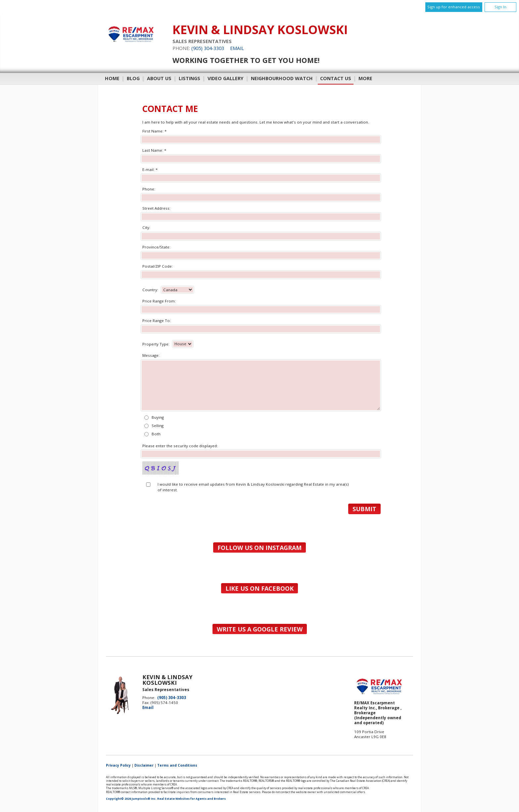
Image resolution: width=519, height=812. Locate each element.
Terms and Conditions (177, 765)
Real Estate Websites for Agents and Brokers (191, 799)
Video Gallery (226, 78)
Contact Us (336, 78)
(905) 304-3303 (208, 48)
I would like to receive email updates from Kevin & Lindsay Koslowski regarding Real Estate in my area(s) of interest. (253, 487)
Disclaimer (144, 765)
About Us (159, 78)
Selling (158, 426)
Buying (158, 417)
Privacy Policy (118, 765)
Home (112, 78)
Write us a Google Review (260, 629)
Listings (189, 78)
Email (237, 48)
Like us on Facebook (259, 588)
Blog (133, 78)
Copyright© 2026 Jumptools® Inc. (131, 799)
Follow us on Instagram (259, 548)
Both (156, 434)
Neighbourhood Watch (282, 78)
